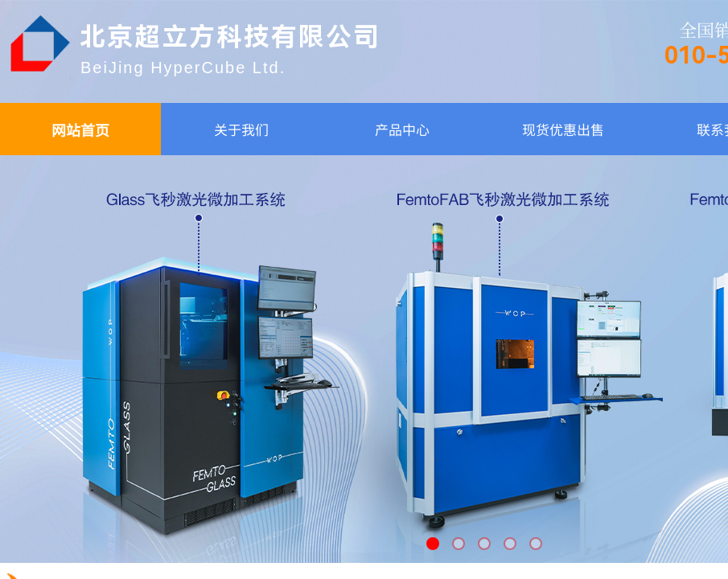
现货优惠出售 (563, 129)
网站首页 (80, 129)
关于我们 (241, 129)
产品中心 (402, 129)
